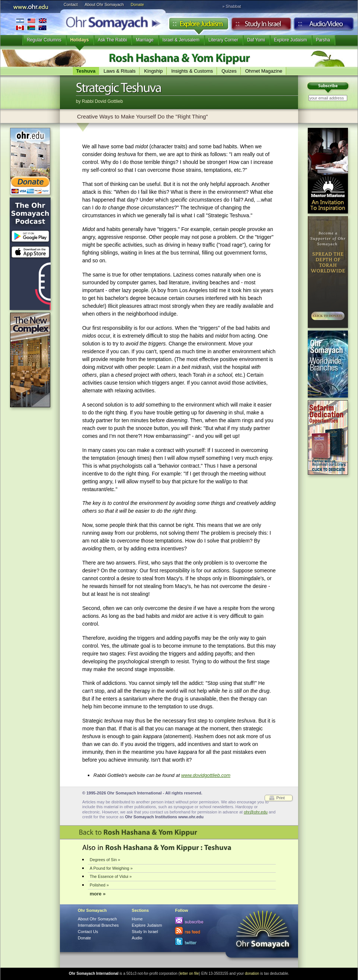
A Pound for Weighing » (111, 868)
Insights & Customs (192, 71)
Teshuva (86, 71)
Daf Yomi (256, 40)
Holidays (80, 40)
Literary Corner (223, 40)
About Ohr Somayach (104, 4)
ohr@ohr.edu (256, 812)
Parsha (323, 40)
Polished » (99, 885)
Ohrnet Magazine (264, 71)
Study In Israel (145, 932)
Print (280, 798)
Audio (324, 26)
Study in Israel (261, 26)
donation (252, 973)
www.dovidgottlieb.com (206, 775)
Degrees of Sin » (105, 860)
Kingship (153, 71)
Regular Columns (44, 40)
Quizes (229, 71)
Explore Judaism (199, 26)
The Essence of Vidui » (111, 876)
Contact (71, 4)
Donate (137, 4)
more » (98, 894)
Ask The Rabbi (113, 40)
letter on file (189, 973)
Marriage (145, 40)
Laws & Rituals (119, 71)
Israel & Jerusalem (181, 40)
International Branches (31, 24)
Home (137, 919)
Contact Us (88, 932)
